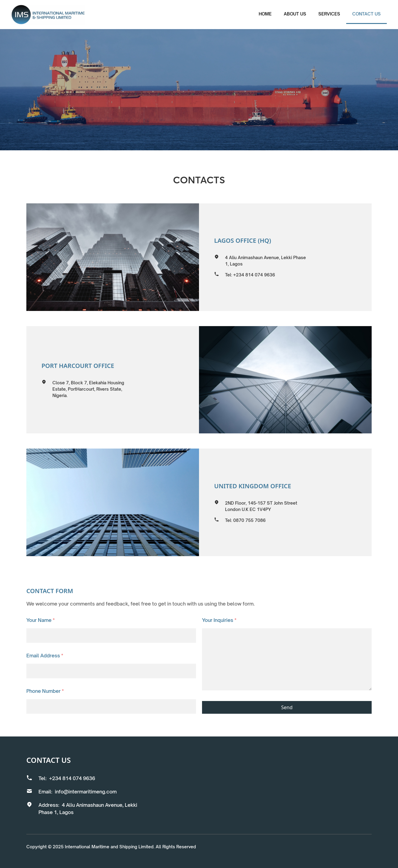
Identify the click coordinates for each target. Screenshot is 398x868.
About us (295, 14)
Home (265, 14)
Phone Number (45, 691)
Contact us (366, 14)
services (329, 14)
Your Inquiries (219, 620)
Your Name (41, 620)
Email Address (45, 656)
